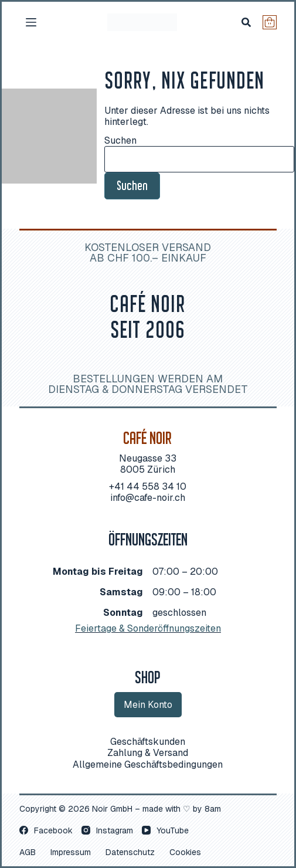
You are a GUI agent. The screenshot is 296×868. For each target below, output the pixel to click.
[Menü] (31, 22)
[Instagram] (107, 831)
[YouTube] (165, 831)
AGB (28, 852)
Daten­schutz (130, 852)
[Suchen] (246, 22)
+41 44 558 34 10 (148, 486)
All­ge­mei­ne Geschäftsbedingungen (148, 764)
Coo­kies (185, 852)
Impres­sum (71, 852)
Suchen (120, 140)
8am (213, 809)
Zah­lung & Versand (148, 753)
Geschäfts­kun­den (148, 742)
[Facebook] (46, 831)
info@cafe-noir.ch (148, 498)
